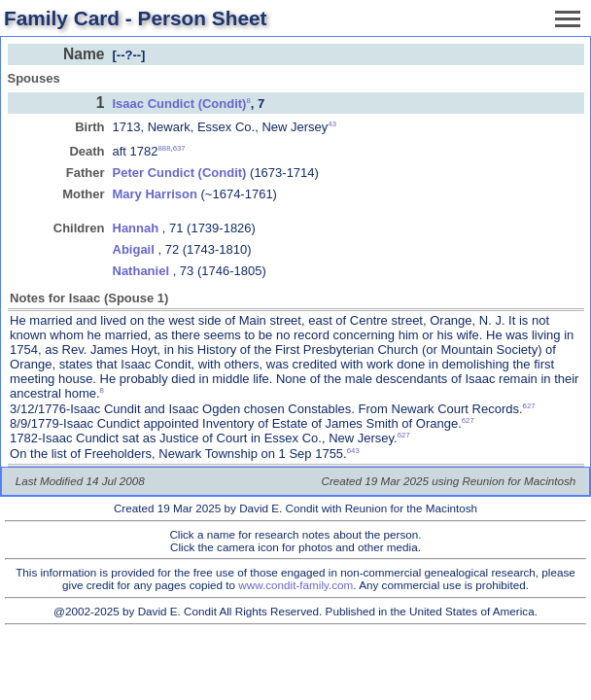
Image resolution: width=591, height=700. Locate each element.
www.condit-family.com (295, 585)
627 (529, 406)
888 (165, 148)
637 (179, 148)
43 (332, 124)
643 (353, 451)
